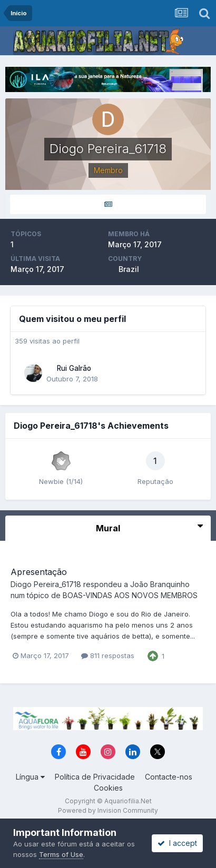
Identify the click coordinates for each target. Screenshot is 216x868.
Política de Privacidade (95, 777)
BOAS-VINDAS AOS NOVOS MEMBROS (130, 595)
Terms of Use (61, 854)
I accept (177, 843)
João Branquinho (160, 584)
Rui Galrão (74, 368)
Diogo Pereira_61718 (46, 584)
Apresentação (39, 572)
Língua (30, 777)
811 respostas (108, 655)
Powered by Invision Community (108, 810)
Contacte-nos (169, 777)
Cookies (108, 788)
